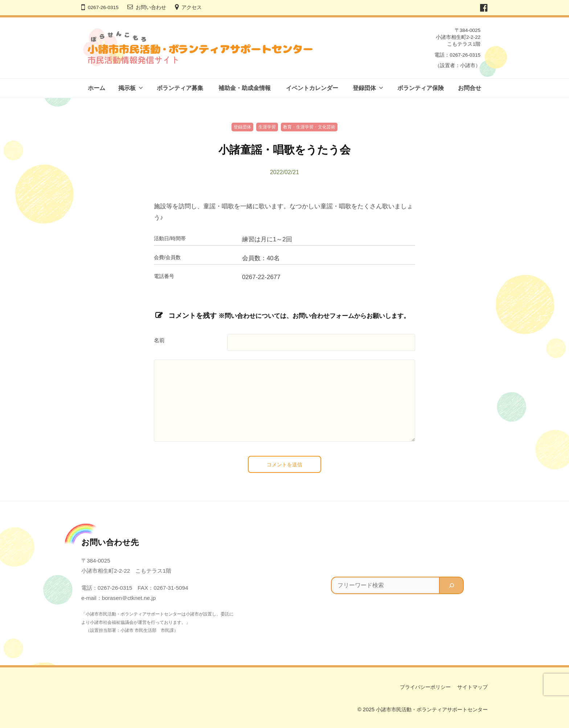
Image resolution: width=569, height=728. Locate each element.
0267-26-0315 (103, 7)
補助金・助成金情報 (245, 88)
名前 (159, 340)
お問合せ (470, 88)
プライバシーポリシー (425, 687)
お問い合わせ (151, 7)
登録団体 (364, 88)
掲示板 (127, 88)
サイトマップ (472, 687)
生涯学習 (267, 127)
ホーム (97, 88)
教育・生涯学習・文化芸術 (309, 127)
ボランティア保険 (421, 88)
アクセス (192, 7)
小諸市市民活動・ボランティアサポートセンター (432, 709)
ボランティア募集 (180, 88)
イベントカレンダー (312, 88)
